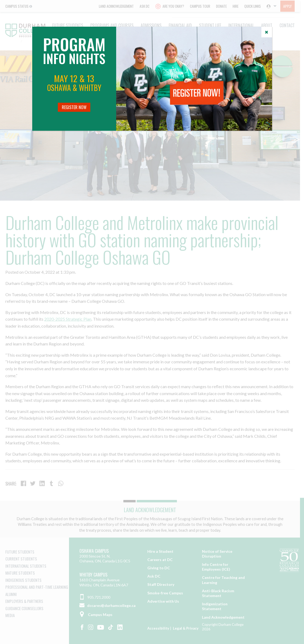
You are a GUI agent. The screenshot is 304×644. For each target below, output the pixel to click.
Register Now (74, 107)
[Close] (267, 32)
